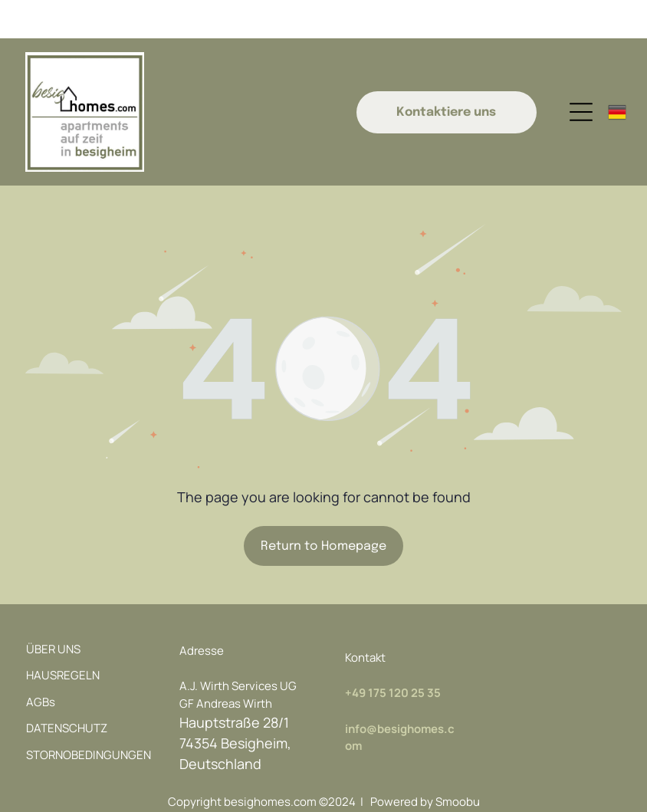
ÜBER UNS (53, 611)
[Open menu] (581, 74)
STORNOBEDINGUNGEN (89, 717)
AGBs (41, 664)
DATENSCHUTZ (67, 690)
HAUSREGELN (63, 637)
